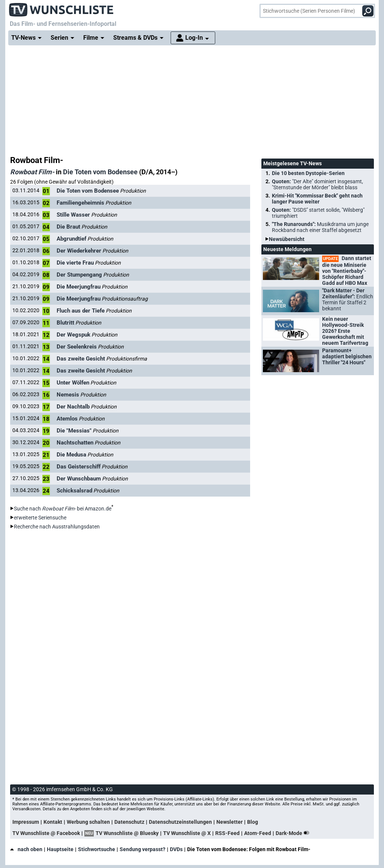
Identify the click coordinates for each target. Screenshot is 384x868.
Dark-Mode (294, 833)
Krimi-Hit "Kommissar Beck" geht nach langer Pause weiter (317, 199)
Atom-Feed (258, 833)
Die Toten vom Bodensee (100, 172)
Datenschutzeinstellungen (180, 822)
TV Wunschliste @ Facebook (46, 833)
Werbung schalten (88, 822)
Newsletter (229, 822)
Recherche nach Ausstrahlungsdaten (57, 527)
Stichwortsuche (97, 849)
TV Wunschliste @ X (187, 833)
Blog (253, 822)
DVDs (176, 849)
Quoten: (317, 184)
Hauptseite (60, 849)
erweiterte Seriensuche (40, 518)
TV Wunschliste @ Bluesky (127, 833)
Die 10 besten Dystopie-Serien (308, 173)
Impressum (26, 822)
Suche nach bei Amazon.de (63, 509)
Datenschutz (129, 822)
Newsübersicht (287, 239)
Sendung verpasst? (142, 849)
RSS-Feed (227, 833)
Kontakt (53, 822)
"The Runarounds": (320, 227)
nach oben (26, 849)
